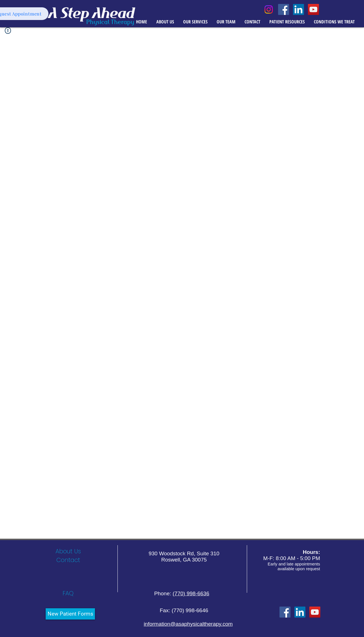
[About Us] (68, 551)
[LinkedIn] (300, 612)
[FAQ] (68, 593)
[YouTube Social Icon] (313, 9)
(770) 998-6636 (191, 593)
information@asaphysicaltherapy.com (188, 624)
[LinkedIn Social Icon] (298, 9)
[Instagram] (269, 9)
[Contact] (68, 560)
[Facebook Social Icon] (284, 9)
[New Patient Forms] (70, 614)
